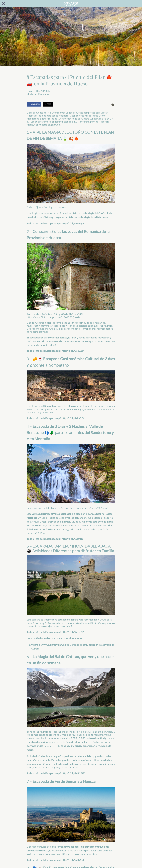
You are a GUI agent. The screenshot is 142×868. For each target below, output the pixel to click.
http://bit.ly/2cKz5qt (73, 860)
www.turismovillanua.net (55, 645)
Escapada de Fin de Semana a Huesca (64, 781)
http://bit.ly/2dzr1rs (72, 539)
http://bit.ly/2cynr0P (73, 632)
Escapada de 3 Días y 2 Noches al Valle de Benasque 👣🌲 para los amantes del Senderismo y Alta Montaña (70, 433)
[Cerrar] (4, 4)
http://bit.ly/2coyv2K (73, 351)
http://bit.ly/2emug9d (73, 223)
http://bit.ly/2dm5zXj (73, 418)
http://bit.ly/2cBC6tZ (73, 773)
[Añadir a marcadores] (113, 104)
